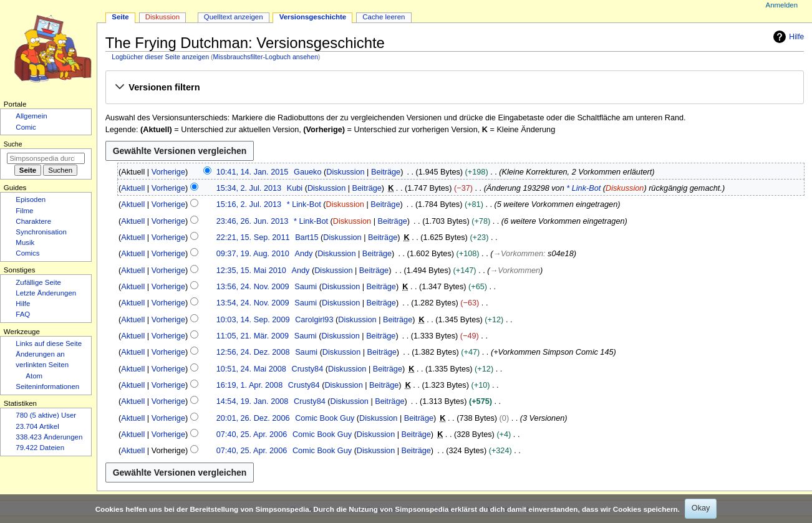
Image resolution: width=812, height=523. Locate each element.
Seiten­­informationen (47, 386)
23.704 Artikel (37, 426)
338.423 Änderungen (49, 437)
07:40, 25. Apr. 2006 (252, 434)
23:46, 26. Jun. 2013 (253, 221)
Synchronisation (41, 232)
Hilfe (787, 37)
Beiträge (386, 172)
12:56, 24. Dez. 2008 (253, 352)
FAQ (23, 314)
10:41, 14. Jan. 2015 (253, 172)
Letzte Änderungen (46, 293)
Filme (24, 211)
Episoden (31, 199)
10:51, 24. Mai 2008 (251, 369)
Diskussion (345, 172)
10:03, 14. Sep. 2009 (253, 320)
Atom (34, 376)
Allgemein (31, 116)
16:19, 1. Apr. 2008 (250, 385)
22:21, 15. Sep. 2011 (253, 238)
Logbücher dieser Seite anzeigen (160, 57)
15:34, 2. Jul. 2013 (249, 188)
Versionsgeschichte (313, 17)
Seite (120, 17)
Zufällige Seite (38, 282)
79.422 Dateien (40, 448)
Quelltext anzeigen (234, 17)
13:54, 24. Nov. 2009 (253, 303)
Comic (26, 127)
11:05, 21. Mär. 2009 (253, 336)
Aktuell (133, 188)
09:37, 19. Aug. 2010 (253, 254)
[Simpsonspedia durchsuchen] (46, 158)
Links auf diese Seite (49, 343)
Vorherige (168, 172)
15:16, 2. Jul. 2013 (249, 204)
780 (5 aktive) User (46, 415)
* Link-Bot (583, 188)
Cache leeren (384, 17)
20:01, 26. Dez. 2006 (253, 418)
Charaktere (33, 221)
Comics (27, 253)
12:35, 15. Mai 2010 (251, 271)
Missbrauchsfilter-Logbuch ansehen (266, 57)
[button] (454, 88)
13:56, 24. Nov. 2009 (253, 287)
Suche (13, 144)
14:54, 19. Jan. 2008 (253, 401)
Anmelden (782, 5)
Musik (25, 242)
